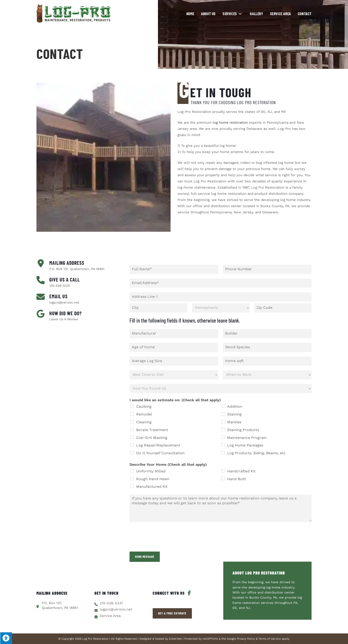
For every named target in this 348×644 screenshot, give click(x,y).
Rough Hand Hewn (153, 479)
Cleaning (144, 422)
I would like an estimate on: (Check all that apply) (175, 400)
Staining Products (243, 430)
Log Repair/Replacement (158, 445)
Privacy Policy (246, 639)
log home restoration (230, 123)
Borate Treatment (152, 430)
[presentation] (164, 544)
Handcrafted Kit (241, 471)
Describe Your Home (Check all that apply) (168, 464)
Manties (234, 422)
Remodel (144, 414)
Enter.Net (175, 639)
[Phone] (267, 269)
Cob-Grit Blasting (152, 438)
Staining (234, 414)
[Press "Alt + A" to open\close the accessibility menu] (6, 638)
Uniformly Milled (151, 471)
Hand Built (237, 479)
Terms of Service (270, 639)
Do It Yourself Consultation (160, 453)
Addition (235, 406)
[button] (172, 613)
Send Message (145, 557)
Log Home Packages (245, 445)
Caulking (144, 406)
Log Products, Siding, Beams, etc (256, 453)
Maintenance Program (247, 438)
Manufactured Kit (152, 486)
